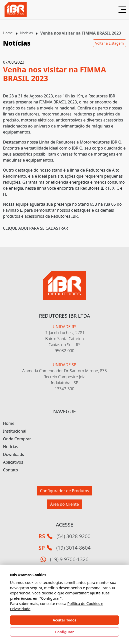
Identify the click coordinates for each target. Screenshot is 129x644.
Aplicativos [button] (13, 462)
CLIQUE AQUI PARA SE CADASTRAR (36, 228)
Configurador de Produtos (64, 491)
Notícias (26, 33)
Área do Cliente (64, 504)
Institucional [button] (15, 431)
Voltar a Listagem (109, 43)
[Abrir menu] (120, 10)
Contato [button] (10, 470)
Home (8, 33)
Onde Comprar (17, 439)
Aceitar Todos (64, 620)
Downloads (13, 454)
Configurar (65, 632)
